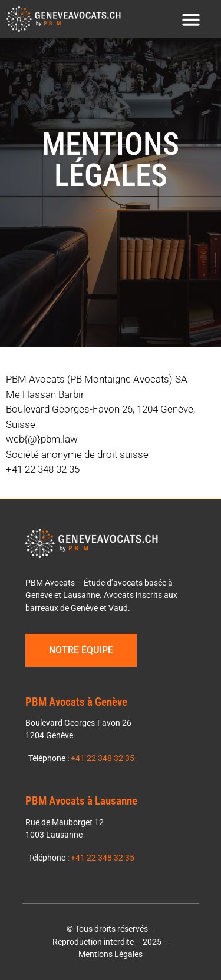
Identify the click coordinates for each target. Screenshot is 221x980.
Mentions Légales (111, 954)
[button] (191, 19)
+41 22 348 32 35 (103, 758)
